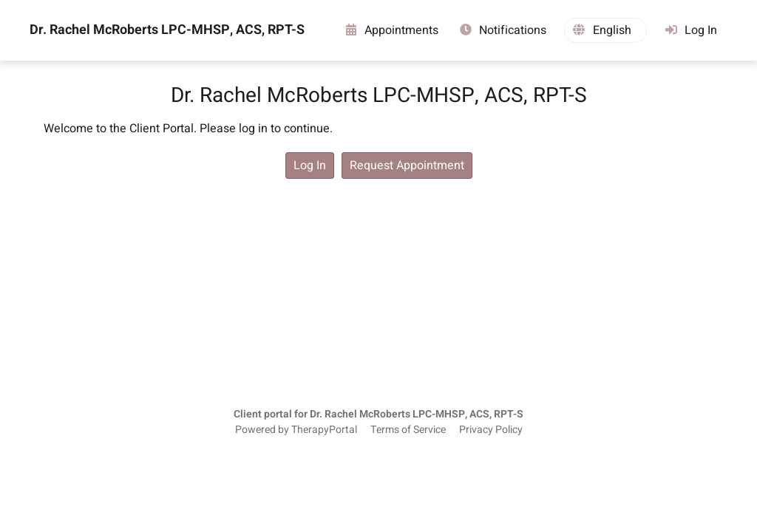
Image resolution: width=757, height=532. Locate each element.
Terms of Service (408, 430)
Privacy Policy (491, 430)
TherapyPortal (324, 430)
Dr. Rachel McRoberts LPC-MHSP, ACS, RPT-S (167, 30)
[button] (605, 30)
